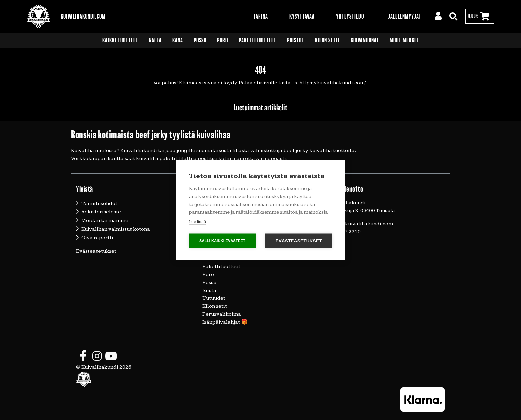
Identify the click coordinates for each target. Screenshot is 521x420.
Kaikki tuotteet (120, 40)
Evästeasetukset (96, 251)
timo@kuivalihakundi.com (361, 224)
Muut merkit (404, 40)
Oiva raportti (97, 238)
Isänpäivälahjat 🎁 (225, 322)
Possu (200, 40)
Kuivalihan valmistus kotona (116, 229)
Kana (178, 40)
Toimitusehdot (99, 203)
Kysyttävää (302, 16)
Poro (222, 40)
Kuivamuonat (365, 40)
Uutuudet (214, 298)
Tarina (261, 16)
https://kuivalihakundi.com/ (333, 83)
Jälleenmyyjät (405, 16)
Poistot (296, 40)
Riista (209, 290)
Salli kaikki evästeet (222, 240)
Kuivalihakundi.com (83, 16)
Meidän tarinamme (105, 221)
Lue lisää (198, 221)
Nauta (155, 40)
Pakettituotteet (258, 40)
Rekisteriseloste (101, 212)
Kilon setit (327, 40)
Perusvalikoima (222, 314)
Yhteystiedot (351, 16)
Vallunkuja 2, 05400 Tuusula (362, 211)
